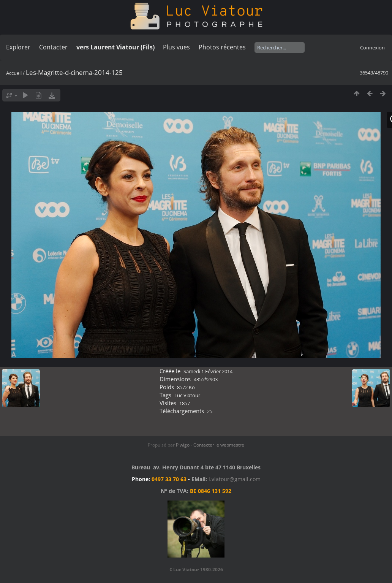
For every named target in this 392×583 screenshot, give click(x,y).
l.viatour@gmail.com (235, 479)
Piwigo (183, 445)
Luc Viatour (187, 395)
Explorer (18, 47)
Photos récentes (222, 47)
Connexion (372, 48)
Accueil (14, 73)
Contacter (53, 47)
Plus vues (176, 47)
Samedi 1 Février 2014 (208, 371)
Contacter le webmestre (219, 445)
